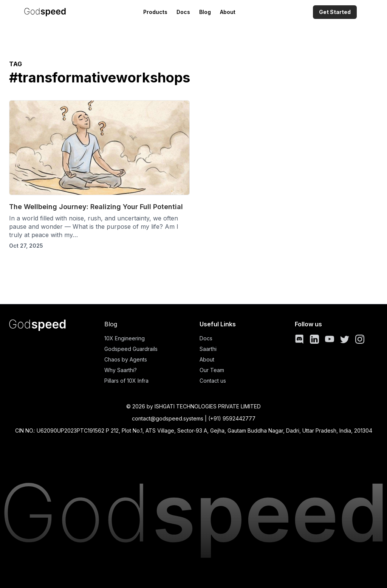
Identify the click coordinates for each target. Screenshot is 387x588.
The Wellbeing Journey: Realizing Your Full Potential (96, 207)
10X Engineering (125, 338)
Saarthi (208, 349)
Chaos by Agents (126, 359)
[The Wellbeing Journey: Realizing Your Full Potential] (99, 148)
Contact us (213, 381)
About (228, 12)
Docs (183, 12)
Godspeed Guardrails (131, 349)
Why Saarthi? (121, 370)
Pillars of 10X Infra (126, 381)
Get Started (335, 12)
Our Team (212, 370)
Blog (205, 12)
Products (155, 12)
